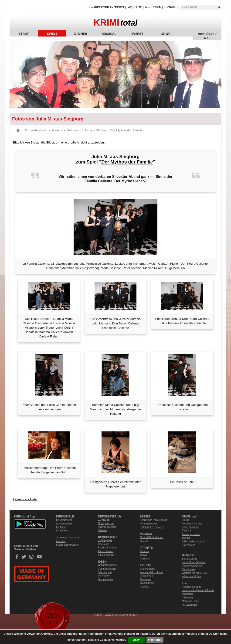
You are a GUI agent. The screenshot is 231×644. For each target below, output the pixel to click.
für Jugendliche (64, 524)
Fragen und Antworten (68, 545)
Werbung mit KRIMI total (195, 573)
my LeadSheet (189, 605)
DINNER (81, 34)
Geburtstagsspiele (107, 565)
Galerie (57, 130)
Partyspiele (104, 576)
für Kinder (61, 527)
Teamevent (146, 579)
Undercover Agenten (192, 566)
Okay (136, 640)
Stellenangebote (190, 527)
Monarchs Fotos (190, 601)
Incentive (145, 587)
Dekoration (104, 544)
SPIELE (52, 34)
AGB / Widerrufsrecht (193, 542)
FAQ (129, 7)
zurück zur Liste (26, 499)
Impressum (153, 7)
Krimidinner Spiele (191, 576)
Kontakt (170, 7)
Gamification (188, 569)
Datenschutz (188, 545)
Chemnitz (145, 559)
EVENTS (137, 34)
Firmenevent (146, 576)
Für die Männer (106, 555)
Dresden (144, 551)
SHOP (166, 34)
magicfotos (187, 594)
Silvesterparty (105, 572)
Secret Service (189, 559)
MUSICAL (109, 34)
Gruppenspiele (106, 579)
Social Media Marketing (194, 562)
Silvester (102, 530)
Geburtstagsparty (107, 569)
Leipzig (144, 555)
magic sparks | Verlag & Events (198, 590)
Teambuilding (147, 583)
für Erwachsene (64, 520)
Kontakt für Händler (192, 524)
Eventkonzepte (148, 569)
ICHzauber (187, 598)
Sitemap (186, 538)
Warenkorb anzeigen (107, 7)
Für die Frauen (106, 551)
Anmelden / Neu (207, 34)
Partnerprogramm (191, 534)
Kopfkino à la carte (192, 587)
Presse (185, 520)
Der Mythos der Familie (127, 162)
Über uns (187, 531)
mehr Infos (155, 640)
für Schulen (62, 531)
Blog (138, 7)
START (24, 34)
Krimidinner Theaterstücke (154, 520)
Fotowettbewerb (36, 130)
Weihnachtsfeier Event (152, 572)
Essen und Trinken (108, 548)
